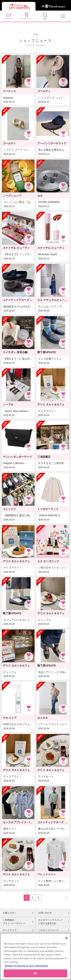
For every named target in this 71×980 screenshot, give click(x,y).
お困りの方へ (10, 913)
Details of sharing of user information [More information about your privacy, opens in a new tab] (26, 969)
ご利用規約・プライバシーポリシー (14, 922)
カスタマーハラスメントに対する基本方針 (51, 922)
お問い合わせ (45, 913)
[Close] (66, 942)
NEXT (64, 897)
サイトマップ (10, 930)
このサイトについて (48, 930)
